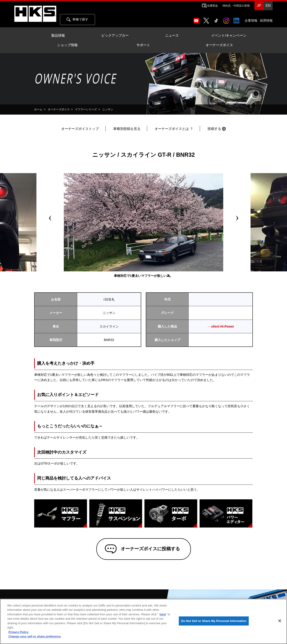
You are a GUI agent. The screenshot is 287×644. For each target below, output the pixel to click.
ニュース (172, 35)
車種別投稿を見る (127, 129)
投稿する (214, 129)
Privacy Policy (18, 632)
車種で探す (77, 20)
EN (268, 6)
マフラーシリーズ (86, 109)
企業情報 (251, 20)
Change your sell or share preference (35, 636)
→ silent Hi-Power (221, 326)
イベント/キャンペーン (229, 35)
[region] (143, 621)
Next (237, 218)
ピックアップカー (115, 35)
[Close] (280, 621)
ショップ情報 (67, 45)
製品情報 (58, 35)
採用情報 (266, 20)
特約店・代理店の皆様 (236, 6)
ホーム (38, 109)
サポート (143, 45)
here (163, 614)
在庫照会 (213, 6)
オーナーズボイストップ (80, 129)
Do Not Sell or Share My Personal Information (214, 621)
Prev (50, 218)
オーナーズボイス (219, 45)
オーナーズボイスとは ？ (174, 129)
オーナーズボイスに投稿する (150, 549)
